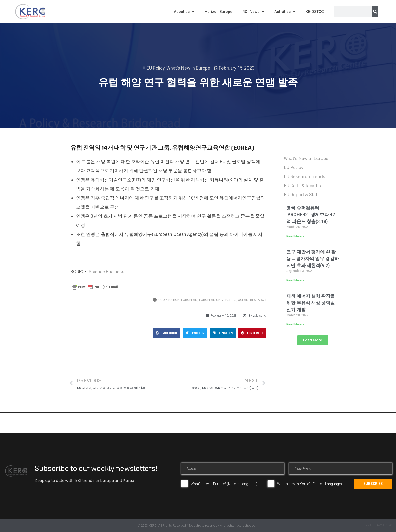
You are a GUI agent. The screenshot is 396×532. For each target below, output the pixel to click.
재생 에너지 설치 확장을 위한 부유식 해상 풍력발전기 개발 (311, 303)
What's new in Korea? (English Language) (310, 484)
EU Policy (156, 68)
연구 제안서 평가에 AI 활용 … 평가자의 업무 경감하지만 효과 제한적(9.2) (313, 259)
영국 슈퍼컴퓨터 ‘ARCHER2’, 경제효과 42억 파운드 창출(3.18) (311, 215)
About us (184, 12)
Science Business (107, 272)
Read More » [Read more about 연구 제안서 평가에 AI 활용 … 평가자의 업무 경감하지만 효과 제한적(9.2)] (295, 280)
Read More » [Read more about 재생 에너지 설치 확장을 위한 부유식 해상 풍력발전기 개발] (295, 324)
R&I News (253, 12)
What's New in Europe (188, 68)
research (258, 300)
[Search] (375, 12)
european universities (218, 300)
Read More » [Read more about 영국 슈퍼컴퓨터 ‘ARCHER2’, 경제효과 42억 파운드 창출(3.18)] (295, 236)
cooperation (169, 300)
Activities (285, 12)
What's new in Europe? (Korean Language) (224, 484)
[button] (166, 333)
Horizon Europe (218, 12)
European (189, 300)
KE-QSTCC (315, 12)
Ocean (243, 300)
